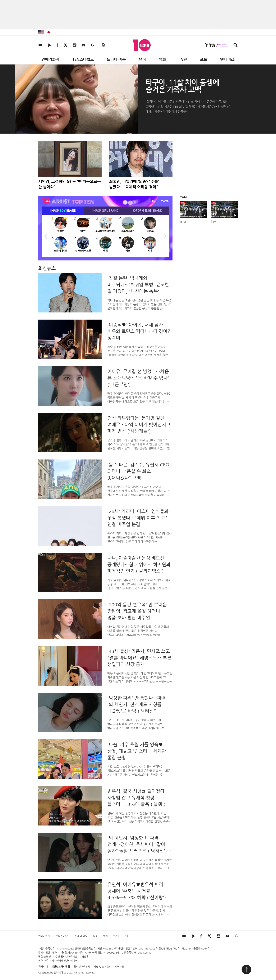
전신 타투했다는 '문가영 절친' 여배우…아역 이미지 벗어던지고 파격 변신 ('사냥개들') (139, 425)
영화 (163, 59)
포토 (204, 59)
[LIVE (184, 222)
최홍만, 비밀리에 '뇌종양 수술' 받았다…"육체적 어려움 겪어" (134, 184)
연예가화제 (50, 59)
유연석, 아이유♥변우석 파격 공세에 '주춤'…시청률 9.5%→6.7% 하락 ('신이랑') (137, 891)
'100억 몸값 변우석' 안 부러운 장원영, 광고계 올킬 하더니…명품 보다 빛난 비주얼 (137, 611)
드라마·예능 (116, 59)
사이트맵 (120, 967)
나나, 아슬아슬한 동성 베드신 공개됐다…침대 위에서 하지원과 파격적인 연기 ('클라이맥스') (139, 564)
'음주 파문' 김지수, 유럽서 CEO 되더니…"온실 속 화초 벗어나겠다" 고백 (138, 471)
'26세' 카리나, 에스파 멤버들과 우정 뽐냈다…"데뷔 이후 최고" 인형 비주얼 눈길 (138, 518)
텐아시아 (58, 973)
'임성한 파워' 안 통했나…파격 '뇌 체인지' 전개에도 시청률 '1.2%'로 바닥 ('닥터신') (137, 704)
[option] (105, 236)
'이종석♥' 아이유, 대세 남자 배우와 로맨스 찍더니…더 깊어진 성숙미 (140, 331)
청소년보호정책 (82, 967)
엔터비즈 (227, 59)
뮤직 (142, 59)
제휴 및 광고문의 (102, 967)
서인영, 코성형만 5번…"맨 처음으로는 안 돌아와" (70, 184)
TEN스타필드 (83, 59)
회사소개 (43, 967)
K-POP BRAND (63, 211)
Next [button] (165, 236)
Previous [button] (46, 236)
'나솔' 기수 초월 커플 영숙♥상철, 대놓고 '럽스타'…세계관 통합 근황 (137, 751)
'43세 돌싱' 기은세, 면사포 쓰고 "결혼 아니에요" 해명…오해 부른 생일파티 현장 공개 (139, 658)
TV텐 (183, 59)
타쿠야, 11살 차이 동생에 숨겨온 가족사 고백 (182, 86)
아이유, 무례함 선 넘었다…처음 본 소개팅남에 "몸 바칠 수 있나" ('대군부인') (138, 378)
